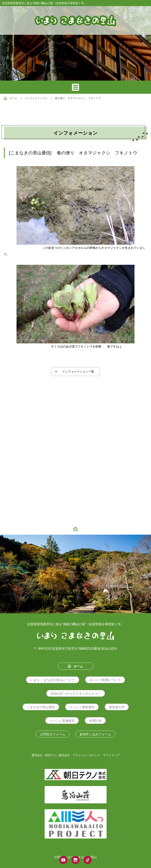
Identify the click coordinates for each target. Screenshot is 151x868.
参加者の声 (117, 707)
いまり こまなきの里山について (53, 680)
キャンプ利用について (105, 680)
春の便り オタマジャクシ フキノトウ (78, 98)
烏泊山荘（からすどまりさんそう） (76, 694)
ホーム (11, 98)
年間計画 (95, 721)
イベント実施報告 (62, 721)
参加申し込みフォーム (95, 734)
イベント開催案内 (82, 707)
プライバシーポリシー (87, 755)
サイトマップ (111, 755)
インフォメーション (36, 98)
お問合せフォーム (53, 734)
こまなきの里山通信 (41, 707)
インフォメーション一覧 (77, 371)
